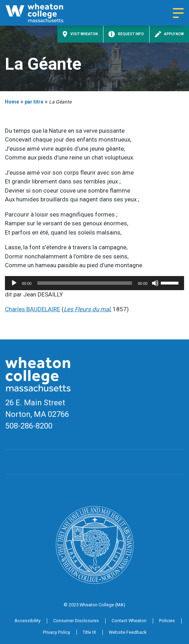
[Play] (14, 283)
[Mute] (155, 283)
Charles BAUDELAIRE (33, 309)
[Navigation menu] (178, 13)
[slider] (85, 283)
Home (12, 102)
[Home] (42, 13)
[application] (94, 283)
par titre (34, 102)
